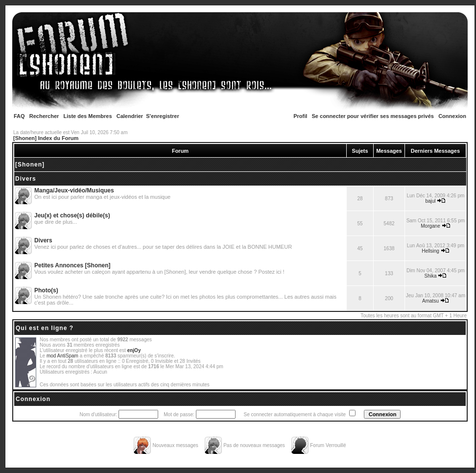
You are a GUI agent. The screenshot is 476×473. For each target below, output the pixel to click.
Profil (300, 116)
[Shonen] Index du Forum (46, 138)
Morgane (430, 226)
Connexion (452, 116)
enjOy (134, 350)
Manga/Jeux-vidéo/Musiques (74, 190)
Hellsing (430, 251)
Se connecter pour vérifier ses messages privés (373, 116)
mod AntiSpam (62, 356)
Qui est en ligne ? (45, 328)
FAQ (19, 116)
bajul (430, 201)
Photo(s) (46, 290)
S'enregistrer (162, 116)
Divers (26, 179)
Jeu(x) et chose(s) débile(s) (72, 215)
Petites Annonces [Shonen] (72, 265)
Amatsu (430, 301)
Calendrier (130, 116)
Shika (431, 276)
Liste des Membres (88, 116)
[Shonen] (30, 165)
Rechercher (44, 116)
